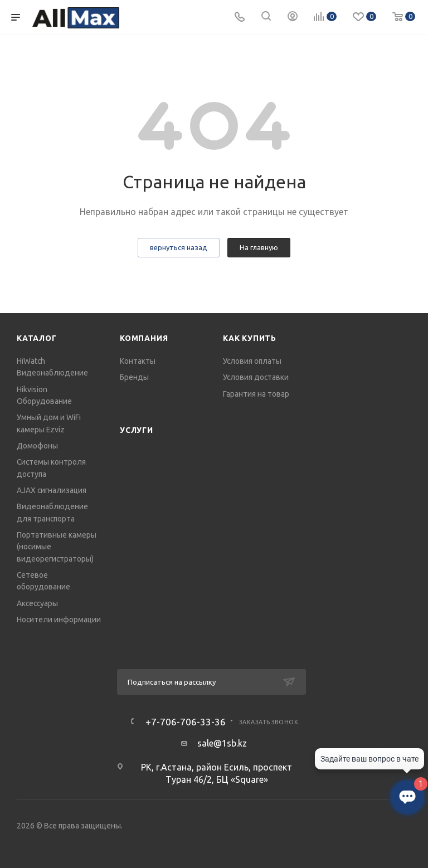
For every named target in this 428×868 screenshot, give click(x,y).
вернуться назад (179, 247)
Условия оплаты (252, 361)
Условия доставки (256, 377)
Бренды (134, 377)
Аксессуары (37, 603)
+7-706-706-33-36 (186, 722)
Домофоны (37, 446)
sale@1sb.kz (222, 743)
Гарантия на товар (256, 394)
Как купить (250, 338)
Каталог (37, 338)
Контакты (138, 361)
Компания (144, 338)
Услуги (137, 430)
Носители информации (59, 620)
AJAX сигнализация (52, 490)
